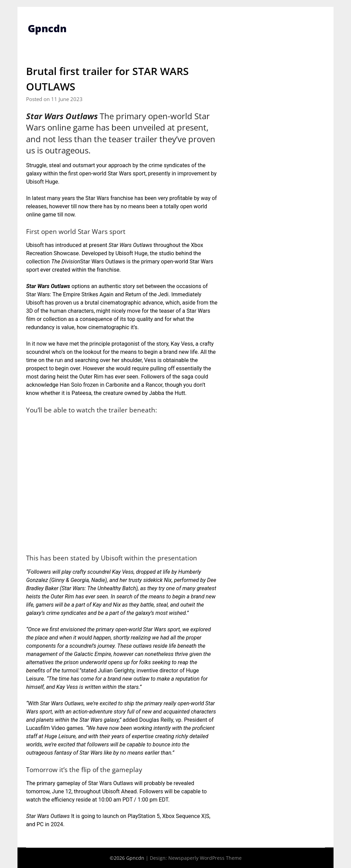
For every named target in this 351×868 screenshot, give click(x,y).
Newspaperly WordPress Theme (205, 858)
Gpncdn (48, 28)
